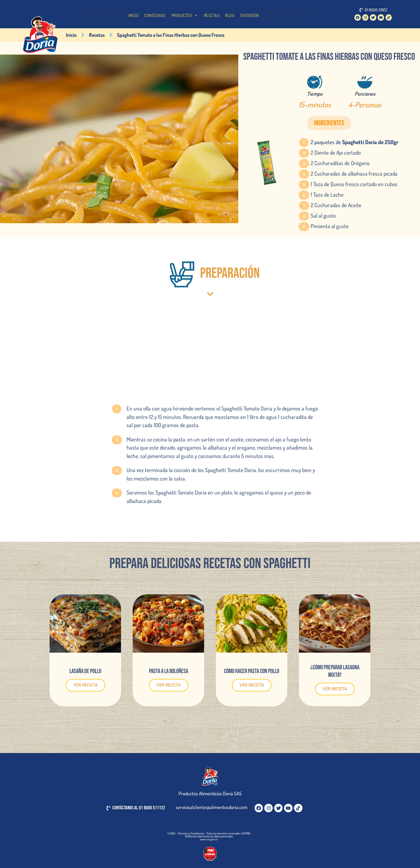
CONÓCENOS (155, 15)
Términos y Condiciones (191, 833)
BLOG (230, 15)
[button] (329, 123)
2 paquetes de (355, 142)
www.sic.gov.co (209, 839)
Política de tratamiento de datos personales (209, 836)
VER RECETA (85, 685)
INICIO (133, 15)
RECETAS (212, 15)
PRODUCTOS (185, 15)
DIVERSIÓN (250, 15)
